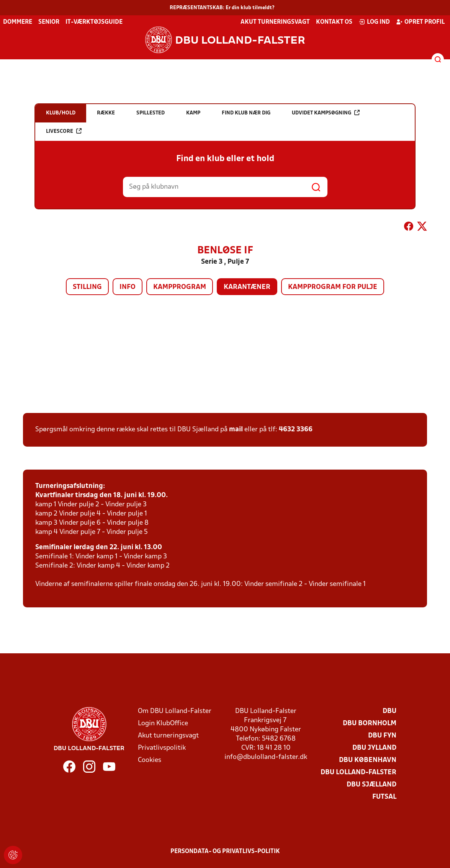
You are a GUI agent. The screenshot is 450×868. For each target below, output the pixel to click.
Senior (49, 22)
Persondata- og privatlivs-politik (225, 852)
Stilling (87, 287)
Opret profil (420, 22)
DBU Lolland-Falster (358, 773)
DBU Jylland (374, 748)
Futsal (384, 797)
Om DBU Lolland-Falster (175, 711)
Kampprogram (180, 287)
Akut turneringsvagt (275, 22)
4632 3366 (296, 430)
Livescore (64, 131)
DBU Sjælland (371, 785)
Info (128, 287)
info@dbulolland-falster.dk (266, 757)
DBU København (368, 760)
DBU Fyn (382, 736)
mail (236, 430)
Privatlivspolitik (162, 748)
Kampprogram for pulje (333, 287)
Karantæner (247, 287)
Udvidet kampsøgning (326, 113)
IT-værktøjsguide (94, 22)
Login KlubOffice (163, 724)
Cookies (150, 760)
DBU (389, 711)
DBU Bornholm (370, 724)
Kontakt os (334, 22)
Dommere (18, 22)
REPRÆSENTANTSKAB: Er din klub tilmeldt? (222, 8)
